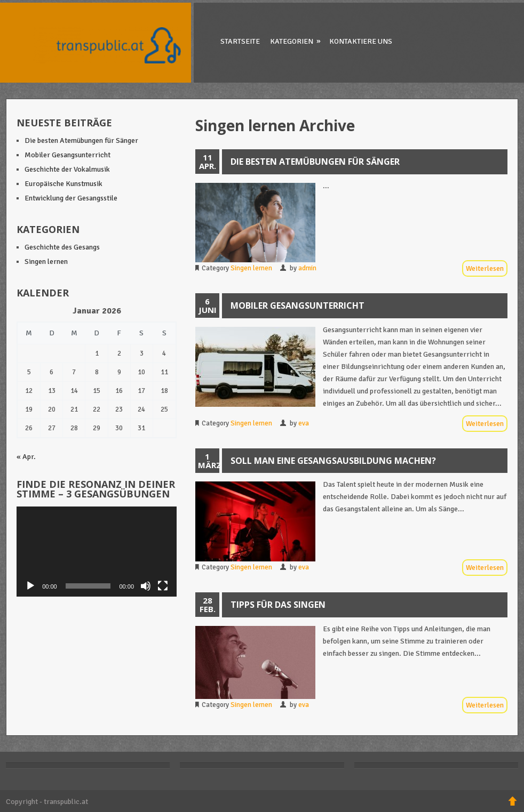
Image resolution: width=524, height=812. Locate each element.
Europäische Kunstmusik (63, 184)
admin (307, 268)
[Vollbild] (163, 586)
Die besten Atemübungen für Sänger (315, 162)
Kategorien (296, 41)
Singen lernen (251, 268)
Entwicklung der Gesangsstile (71, 198)
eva (304, 423)
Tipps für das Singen (278, 605)
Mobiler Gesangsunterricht (297, 305)
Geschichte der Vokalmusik (67, 169)
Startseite (240, 41)
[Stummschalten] (146, 586)
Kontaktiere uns (361, 41)
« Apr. (26, 457)
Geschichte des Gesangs (62, 247)
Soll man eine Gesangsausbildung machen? (333, 461)
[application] (97, 552)
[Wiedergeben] (30, 586)
